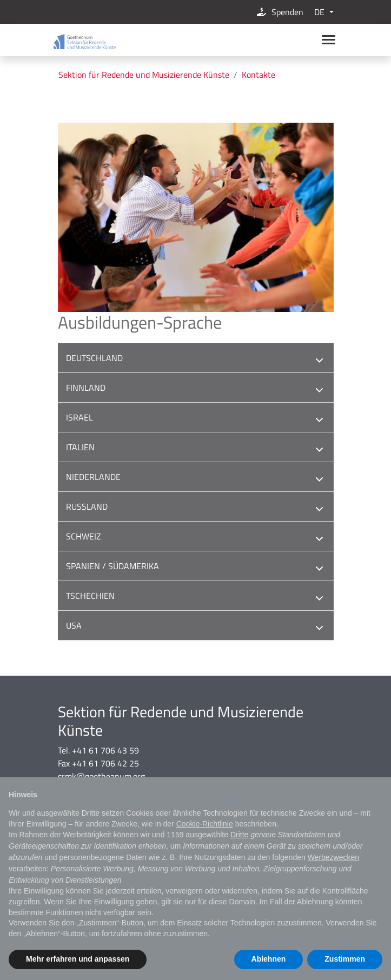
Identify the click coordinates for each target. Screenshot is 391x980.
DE (320, 12)
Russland (196, 508)
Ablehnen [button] (269, 959)
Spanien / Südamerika (196, 567)
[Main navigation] (329, 40)
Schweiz (196, 538)
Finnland (196, 389)
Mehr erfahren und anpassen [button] (78, 959)
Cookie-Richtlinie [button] (205, 824)
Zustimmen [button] (345, 959)
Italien (196, 448)
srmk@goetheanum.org (101, 776)
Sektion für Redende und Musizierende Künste (144, 75)
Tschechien (196, 597)
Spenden (279, 12)
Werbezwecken (333, 857)
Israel (196, 419)
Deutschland (196, 359)
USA (196, 627)
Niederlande (196, 478)
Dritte (239, 835)
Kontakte (259, 75)
